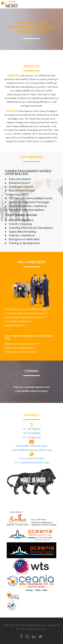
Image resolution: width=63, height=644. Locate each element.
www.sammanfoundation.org (32, 462)
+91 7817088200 (32, 429)
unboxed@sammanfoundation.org (32, 450)
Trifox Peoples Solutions (34, 629)
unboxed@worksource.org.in (32, 391)
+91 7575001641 (32, 437)
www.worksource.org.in (32, 458)
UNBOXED (9, 625)
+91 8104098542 (32, 433)
